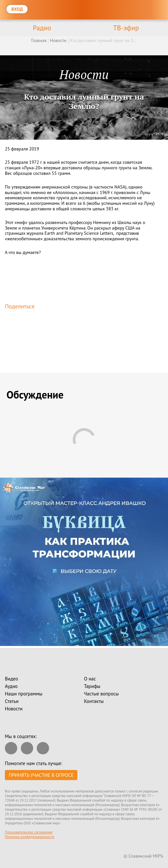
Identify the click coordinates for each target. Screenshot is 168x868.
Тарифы (92, 686)
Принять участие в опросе (41, 775)
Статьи (12, 701)
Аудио (11, 686)
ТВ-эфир (126, 28)
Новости (58, 40)
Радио (42, 28)
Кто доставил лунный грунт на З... (104, 40)
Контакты (94, 701)
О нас (90, 679)
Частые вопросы (102, 694)
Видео (12, 679)
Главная (39, 40)
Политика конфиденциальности (30, 837)
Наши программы (24, 694)
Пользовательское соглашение (29, 832)
